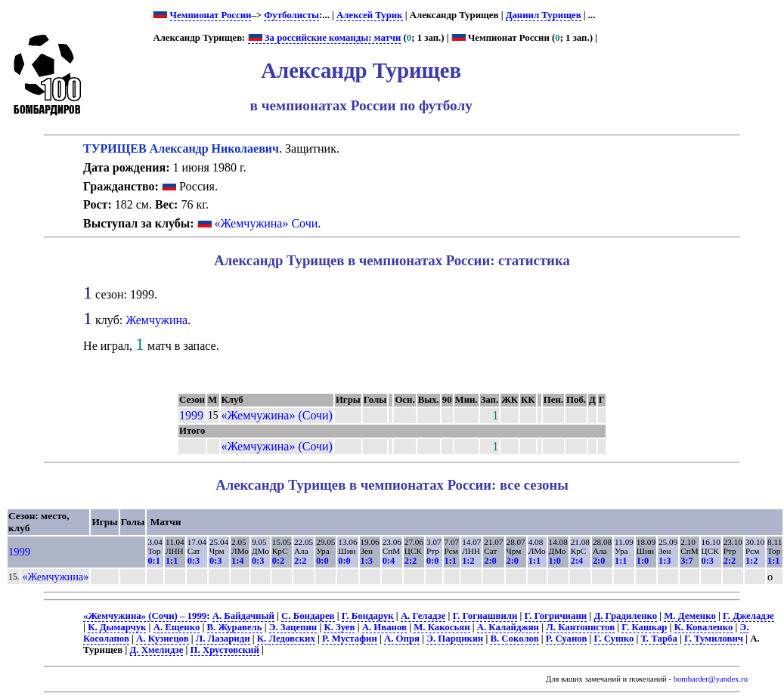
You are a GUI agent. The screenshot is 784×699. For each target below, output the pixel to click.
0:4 (389, 561)
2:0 (490, 561)
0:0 (322, 561)
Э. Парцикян (455, 639)
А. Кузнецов (163, 639)
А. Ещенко (177, 627)
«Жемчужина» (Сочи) (277, 415)
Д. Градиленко (625, 616)
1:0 (555, 561)
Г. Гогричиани (556, 616)
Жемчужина (156, 320)
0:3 (194, 561)
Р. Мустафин (350, 639)
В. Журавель (235, 627)
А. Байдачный (243, 616)
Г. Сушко (614, 639)
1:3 (367, 561)
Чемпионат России (211, 15)
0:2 (278, 561)
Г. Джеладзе (748, 616)
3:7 (686, 561)
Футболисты (291, 15)
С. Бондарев (308, 616)
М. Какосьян (442, 627)
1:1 (172, 561)
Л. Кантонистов (580, 627)
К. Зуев (339, 627)
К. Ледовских (286, 639)
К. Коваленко (704, 627)
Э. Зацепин (293, 627)
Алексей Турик (369, 15)
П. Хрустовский (225, 650)
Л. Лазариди (223, 639)
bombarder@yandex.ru (711, 679)
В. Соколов (514, 639)
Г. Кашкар (644, 627)
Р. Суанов (567, 639)
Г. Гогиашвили (485, 616)
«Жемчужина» (55, 577)
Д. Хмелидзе (157, 650)
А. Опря (402, 639)
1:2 (468, 561)
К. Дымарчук (117, 627)
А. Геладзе (423, 616)
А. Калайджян (508, 627)
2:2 (300, 561)
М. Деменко (690, 616)
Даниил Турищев (544, 15)
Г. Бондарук (368, 616)
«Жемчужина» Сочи (266, 223)
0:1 (153, 561)
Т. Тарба (659, 639)
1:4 (237, 561)
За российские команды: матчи (325, 38)
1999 (191, 415)
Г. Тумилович (714, 639)
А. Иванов (384, 627)
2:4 (577, 561)
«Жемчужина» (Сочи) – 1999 (145, 616)
